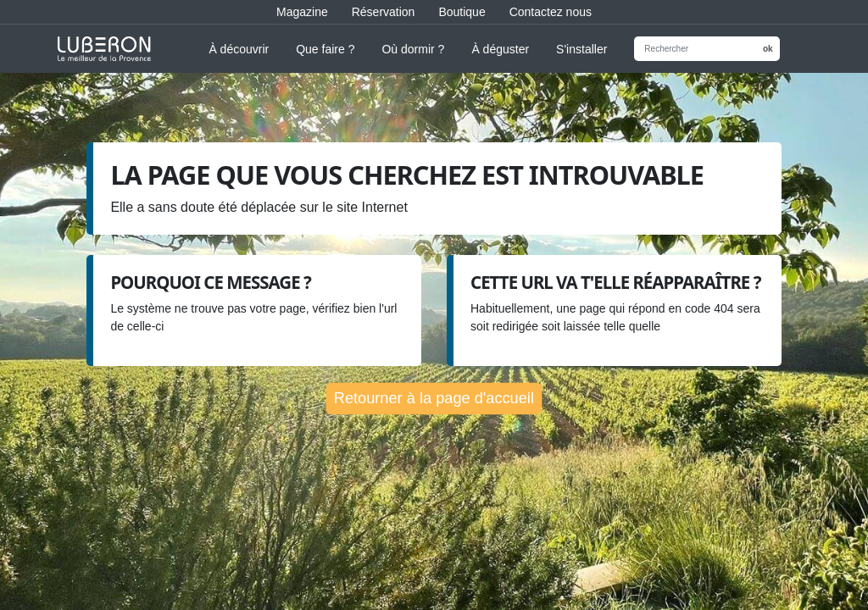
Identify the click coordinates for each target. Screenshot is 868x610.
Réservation (384, 12)
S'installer (581, 49)
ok (768, 49)
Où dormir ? (413, 49)
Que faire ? (325, 49)
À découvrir (239, 49)
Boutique (462, 12)
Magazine (302, 12)
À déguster (500, 49)
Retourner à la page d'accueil (434, 398)
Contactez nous (551, 12)
